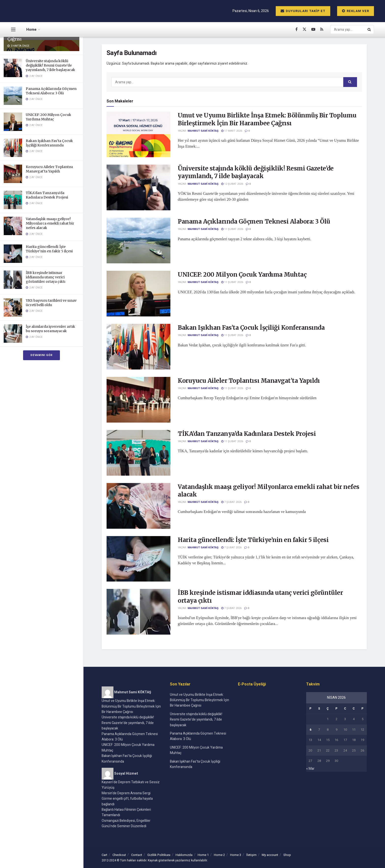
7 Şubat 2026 (231, 502)
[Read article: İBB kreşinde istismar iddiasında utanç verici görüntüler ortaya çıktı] (138, 612)
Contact (137, 855)
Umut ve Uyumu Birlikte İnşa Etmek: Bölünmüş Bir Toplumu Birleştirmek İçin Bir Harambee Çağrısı (267, 119)
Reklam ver (356, 11)
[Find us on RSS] (322, 29)
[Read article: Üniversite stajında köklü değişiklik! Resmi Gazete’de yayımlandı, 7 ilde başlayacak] (138, 187)
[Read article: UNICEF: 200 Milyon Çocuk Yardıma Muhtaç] (138, 294)
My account (270, 855)
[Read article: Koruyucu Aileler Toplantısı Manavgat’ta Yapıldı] (138, 400)
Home (31, 29)
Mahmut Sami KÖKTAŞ (203, 131)
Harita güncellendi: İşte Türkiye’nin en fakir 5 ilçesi (49, 249)
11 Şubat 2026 (232, 229)
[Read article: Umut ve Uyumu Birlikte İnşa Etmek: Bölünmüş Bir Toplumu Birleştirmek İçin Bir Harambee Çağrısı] (138, 134)
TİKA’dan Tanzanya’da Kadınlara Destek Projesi (47, 195)
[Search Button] (370, 29)
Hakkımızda (184, 855)
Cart (104, 855)
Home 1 (203, 855)
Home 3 (236, 855)
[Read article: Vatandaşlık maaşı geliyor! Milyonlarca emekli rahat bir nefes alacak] (138, 506)
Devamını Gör (41, 355)
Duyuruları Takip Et (303, 11)
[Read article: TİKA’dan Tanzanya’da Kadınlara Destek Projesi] (138, 453)
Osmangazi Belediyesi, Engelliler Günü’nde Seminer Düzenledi (126, 823)
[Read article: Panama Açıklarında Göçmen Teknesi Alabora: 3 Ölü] (138, 241)
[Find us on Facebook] (296, 29)
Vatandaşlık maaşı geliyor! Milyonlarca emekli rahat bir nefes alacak (50, 223)
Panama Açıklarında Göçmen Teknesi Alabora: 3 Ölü (51, 91)
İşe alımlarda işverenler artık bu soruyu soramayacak (50, 329)
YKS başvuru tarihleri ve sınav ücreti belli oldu (51, 303)
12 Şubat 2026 (232, 184)
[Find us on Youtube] (313, 29)
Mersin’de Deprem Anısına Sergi (126, 793)
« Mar (310, 769)
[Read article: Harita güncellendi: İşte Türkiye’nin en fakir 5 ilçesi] (138, 559)
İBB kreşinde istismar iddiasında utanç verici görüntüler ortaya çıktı (46, 277)
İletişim (251, 855)
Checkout (119, 855)
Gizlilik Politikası (159, 855)
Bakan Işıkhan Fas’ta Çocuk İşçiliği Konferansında (49, 143)
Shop (287, 855)
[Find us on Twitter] (304, 29)
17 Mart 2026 (232, 131)
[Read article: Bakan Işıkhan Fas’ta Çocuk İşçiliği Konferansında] (138, 347)
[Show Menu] (13, 29)
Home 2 (219, 855)
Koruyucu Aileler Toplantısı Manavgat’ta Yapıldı (49, 169)
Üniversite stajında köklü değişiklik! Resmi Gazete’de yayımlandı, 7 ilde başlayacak (50, 65)
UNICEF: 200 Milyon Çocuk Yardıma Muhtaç (48, 117)
